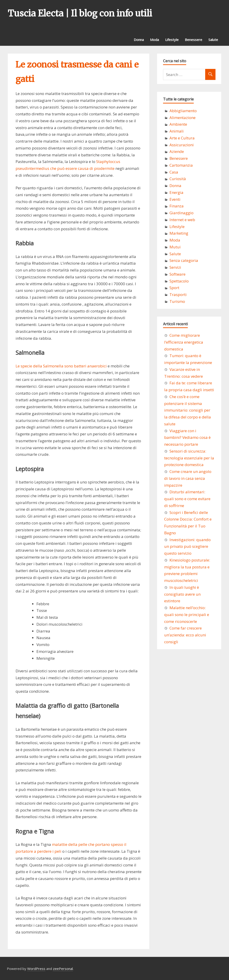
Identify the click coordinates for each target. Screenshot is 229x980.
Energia (176, 192)
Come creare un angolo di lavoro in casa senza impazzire (188, 478)
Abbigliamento (183, 111)
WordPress (36, 969)
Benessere (194, 40)
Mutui (175, 247)
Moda (154, 40)
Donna (139, 40)
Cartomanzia (181, 165)
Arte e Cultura (182, 138)
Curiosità (178, 179)
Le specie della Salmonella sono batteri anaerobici (61, 366)
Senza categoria (184, 260)
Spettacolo (179, 281)
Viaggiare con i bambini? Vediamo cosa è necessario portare (187, 438)
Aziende (177, 151)
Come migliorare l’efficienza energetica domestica (184, 342)
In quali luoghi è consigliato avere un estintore (182, 594)
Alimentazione (183, 118)
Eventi (175, 199)
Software (177, 274)
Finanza (177, 206)
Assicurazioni (182, 145)
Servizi (175, 267)
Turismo (177, 301)
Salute (213, 40)
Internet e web (182, 220)
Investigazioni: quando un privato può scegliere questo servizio (187, 547)
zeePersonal (63, 969)
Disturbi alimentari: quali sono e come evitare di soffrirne (187, 499)
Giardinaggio (181, 213)
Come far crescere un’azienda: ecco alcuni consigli (185, 635)
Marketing (179, 233)
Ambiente (178, 124)
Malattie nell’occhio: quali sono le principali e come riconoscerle (187, 615)
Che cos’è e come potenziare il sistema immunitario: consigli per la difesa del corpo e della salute (188, 410)
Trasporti (178, 295)
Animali (177, 131)
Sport (174, 288)
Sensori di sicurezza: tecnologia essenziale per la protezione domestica (189, 458)
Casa (174, 172)
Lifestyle (172, 40)
